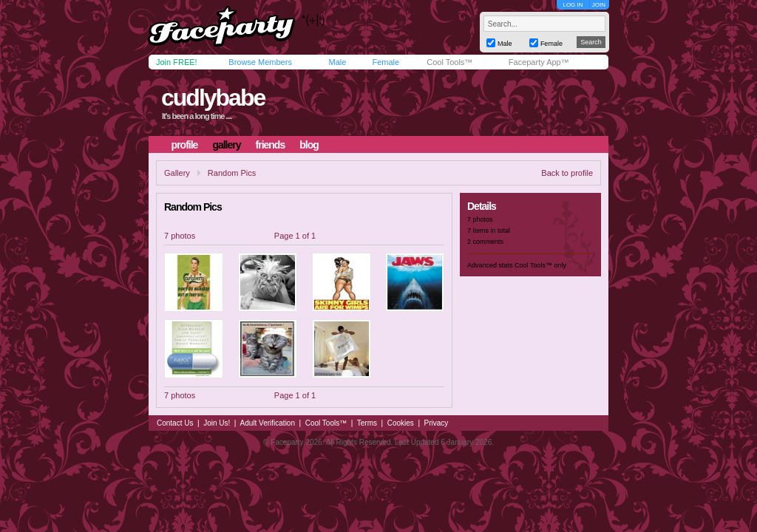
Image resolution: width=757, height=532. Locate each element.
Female (386, 62)
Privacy (437, 423)
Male (337, 62)
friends (271, 145)
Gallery (177, 173)
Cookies (401, 423)
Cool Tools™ (449, 62)
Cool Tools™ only (540, 265)
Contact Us (175, 423)
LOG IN (573, 5)
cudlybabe (213, 98)
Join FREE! (177, 62)
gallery (226, 145)
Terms (367, 423)
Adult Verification (267, 423)
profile (185, 145)
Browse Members (260, 62)
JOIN (599, 5)
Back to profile (567, 173)
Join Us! (217, 423)
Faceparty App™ (539, 62)
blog (309, 145)
